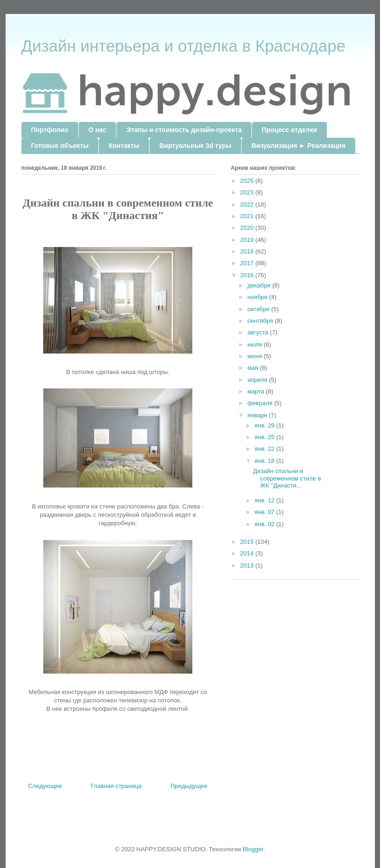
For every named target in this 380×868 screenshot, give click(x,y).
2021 (248, 216)
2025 (248, 181)
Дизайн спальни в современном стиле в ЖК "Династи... (287, 478)
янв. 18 (265, 461)
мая (254, 368)
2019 (248, 240)
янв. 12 (265, 500)
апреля (258, 380)
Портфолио (50, 130)
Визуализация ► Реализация (299, 146)
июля (255, 344)
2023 (248, 192)
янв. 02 (265, 524)
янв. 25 (265, 437)
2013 (248, 565)
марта (257, 391)
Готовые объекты (60, 146)
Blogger (253, 849)
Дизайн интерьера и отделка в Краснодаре (183, 46)
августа (258, 332)
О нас (98, 130)
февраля (261, 403)
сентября (261, 321)
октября (259, 309)
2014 (248, 553)
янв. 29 (265, 425)
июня (255, 356)
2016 (248, 275)
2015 (248, 542)
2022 (248, 204)
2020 (248, 228)
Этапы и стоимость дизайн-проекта (184, 130)
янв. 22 (265, 449)
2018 (248, 251)
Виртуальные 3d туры (195, 146)
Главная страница (116, 786)
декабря (260, 285)
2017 (248, 263)
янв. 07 (265, 512)
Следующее (45, 786)
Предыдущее (189, 786)
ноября (258, 297)
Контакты (124, 146)
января (258, 415)
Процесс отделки (289, 130)
